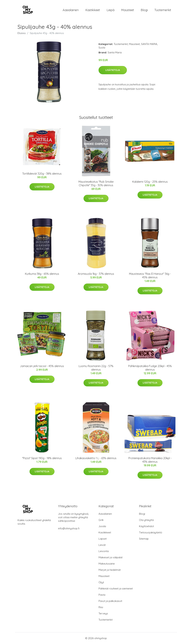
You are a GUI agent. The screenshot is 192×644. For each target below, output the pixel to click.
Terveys (103, 613)
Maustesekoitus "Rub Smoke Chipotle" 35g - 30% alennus (96, 183)
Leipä (111, 10)
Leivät (102, 545)
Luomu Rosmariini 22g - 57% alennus (96, 368)
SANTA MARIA (149, 44)
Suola (102, 48)
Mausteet (128, 10)
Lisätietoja (113, 70)
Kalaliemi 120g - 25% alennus (150, 182)
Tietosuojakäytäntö (151, 532)
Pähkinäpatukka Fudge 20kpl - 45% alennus (150, 368)
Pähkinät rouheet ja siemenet (116, 589)
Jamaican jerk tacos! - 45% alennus (42, 366)
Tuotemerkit (163, 10)
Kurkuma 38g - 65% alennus (42, 274)
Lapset (103, 539)
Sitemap (144, 539)
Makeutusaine (107, 564)
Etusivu (22, 33)
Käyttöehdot (146, 526)
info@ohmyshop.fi (69, 528)
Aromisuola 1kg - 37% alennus (96, 274)
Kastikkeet (93, 10)
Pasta (102, 595)
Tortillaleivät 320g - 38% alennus (42, 174)
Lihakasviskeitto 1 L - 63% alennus (96, 458)
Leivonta (104, 551)
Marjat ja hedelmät (110, 570)
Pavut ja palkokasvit (110, 601)
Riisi (101, 607)
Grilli (101, 520)
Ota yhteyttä (146, 520)
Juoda (102, 526)
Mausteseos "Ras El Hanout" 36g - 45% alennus (150, 276)
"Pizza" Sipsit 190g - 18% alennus (42, 458)
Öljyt (101, 582)
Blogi (144, 10)
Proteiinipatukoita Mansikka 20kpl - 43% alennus (150, 460)
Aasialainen (71, 10)
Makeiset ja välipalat (111, 557)
